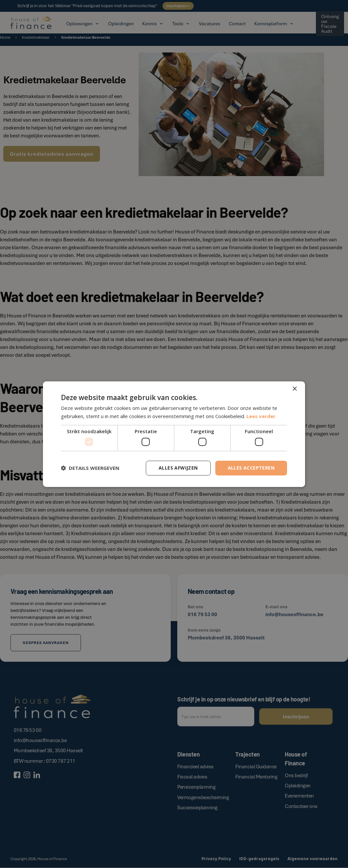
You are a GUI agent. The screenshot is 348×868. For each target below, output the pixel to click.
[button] (90, 468)
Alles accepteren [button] (251, 468)
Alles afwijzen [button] (178, 468)
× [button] (294, 389)
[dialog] (174, 434)
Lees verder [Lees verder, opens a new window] (261, 416)
